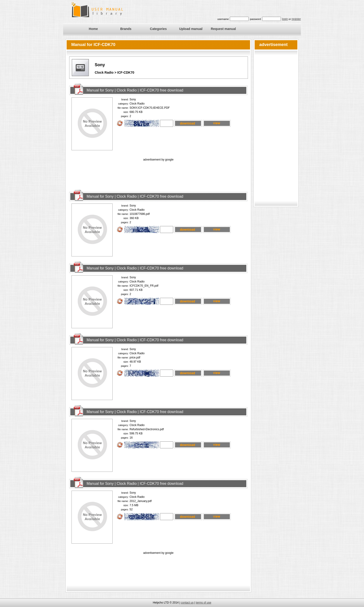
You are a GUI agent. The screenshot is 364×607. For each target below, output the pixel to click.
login (285, 19)
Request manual (223, 29)
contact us (187, 603)
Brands (126, 29)
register (296, 19)
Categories (158, 29)
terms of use (204, 603)
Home (93, 29)
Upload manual (191, 29)
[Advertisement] (158, 173)
